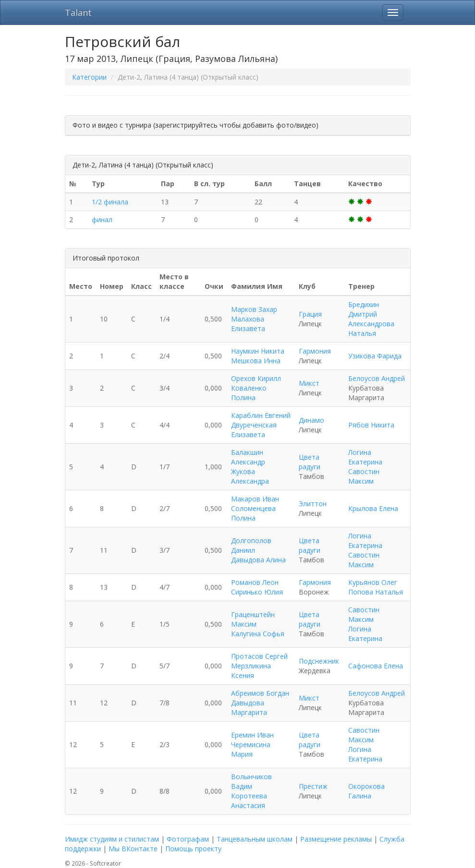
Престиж (313, 786)
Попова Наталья (376, 592)
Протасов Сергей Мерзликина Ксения (259, 666)
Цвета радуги (310, 462)
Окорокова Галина (366, 791)
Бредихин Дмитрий (364, 309)
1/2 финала (110, 202)
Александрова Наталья (371, 328)
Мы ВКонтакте (133, 849)
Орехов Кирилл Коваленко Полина (256, 388)
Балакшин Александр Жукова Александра (250, 467)
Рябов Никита (371, 425)
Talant (78, 12)
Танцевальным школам (255, 839)
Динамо (311, 420)
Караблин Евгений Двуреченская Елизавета (261, 425)
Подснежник (319, 661)
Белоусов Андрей (377, 378)
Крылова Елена (373, 508)
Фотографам (188, 839)
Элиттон (313, 504)
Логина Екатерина (365, 457)
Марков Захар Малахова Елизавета (254, 319)
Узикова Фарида (375, 356)
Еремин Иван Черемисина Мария (252, 744)
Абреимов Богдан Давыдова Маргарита (260, 703)
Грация (310, 314)
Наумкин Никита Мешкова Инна (258, 356)
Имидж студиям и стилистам (112, 839)
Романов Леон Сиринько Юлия (257, 587)
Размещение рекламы (336, 839)
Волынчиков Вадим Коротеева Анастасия (251, 791)
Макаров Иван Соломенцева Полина (255, 508)
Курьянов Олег (373, 582)
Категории (89, 77)
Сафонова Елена (376, 666)
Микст (309, 383)
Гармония (315, 351)
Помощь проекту (193, 849)
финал (102, 220)
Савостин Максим (364, 476)
